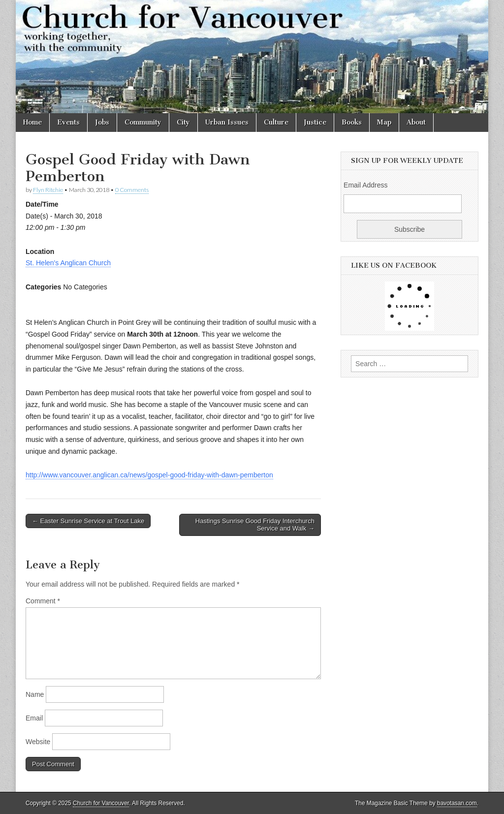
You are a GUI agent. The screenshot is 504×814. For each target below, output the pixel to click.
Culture (276, 122)
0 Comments (132, 190)
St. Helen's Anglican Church (68, 263)
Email (34, 718)
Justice (315, 122)
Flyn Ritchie (48, 190)
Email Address (365, 185)
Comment (43, 601)
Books (352, 122)
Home (32, 122)
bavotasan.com (457, 803)
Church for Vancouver (101, 803)
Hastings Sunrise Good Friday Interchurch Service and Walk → (255, 525)
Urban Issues (227, 122)
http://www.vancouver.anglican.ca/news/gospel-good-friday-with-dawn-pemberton (149, 475)
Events (68, 122)
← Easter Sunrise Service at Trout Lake (88, 521)
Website (38, 742)
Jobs (102, 122)
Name (35, 694)
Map (384, 122)
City (183, 122)
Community (143, 122)
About (416, 122)
